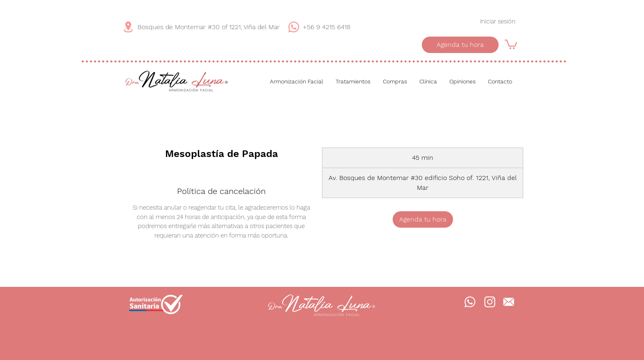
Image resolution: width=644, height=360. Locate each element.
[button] (511, 44)
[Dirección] (128, 27)
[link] (423, 219)
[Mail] (508, 302)
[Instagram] (490, 302)
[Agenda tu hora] (460, 45)
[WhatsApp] (294, 27)
